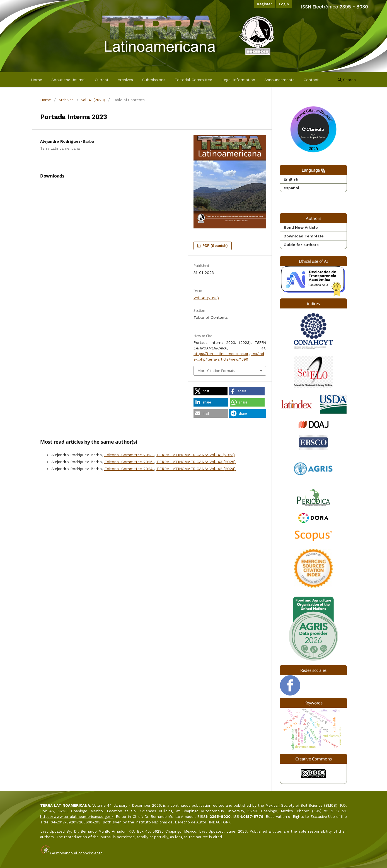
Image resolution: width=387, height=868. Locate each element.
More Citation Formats (216, 371)
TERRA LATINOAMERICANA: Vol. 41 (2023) (196, 455)
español (292, 188)
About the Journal (68, 80)
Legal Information (238, 80)
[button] (211, 391)
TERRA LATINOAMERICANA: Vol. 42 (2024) (196, 469)
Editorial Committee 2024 (129, 469)
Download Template (304, 236)
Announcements (279, 80)
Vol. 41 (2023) (93, 100)
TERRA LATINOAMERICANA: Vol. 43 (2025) (196, 462)
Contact (311, 80)
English (291, 179)
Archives (125, 80)
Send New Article (301, 227)
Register (264, 4)
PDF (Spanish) (215, 246)
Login (284, 4)
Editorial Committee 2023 (129, 455)
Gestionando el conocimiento (76, 853)
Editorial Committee (193, 80)
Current (102, 80)
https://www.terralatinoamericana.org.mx (77, 817)
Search (347, 80)
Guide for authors (301, 245)
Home (37, 80)
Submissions (154, 80)
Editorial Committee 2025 (129, 462)
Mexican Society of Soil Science (294, 805)
